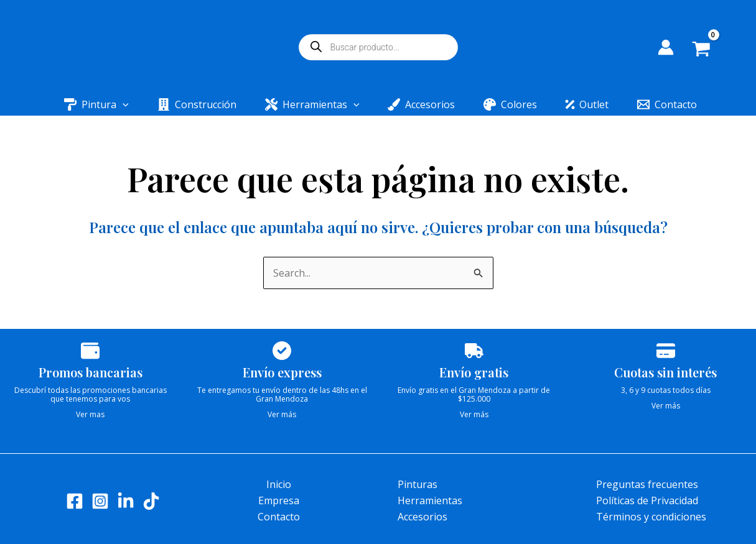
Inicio (279, 484)
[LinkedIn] (126, 501)
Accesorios (422, 517)
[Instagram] (100, 501)
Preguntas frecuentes (647, 484)
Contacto (279, 517)
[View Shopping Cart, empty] (710, 50)
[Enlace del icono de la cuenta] (666, 47)
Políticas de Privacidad (647, 500)
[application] (134, 104)
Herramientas (430, 500)
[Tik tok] (151, 501)
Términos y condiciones (651, 517)
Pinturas (418, 484)
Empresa (279, 500)
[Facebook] (75, 501)
